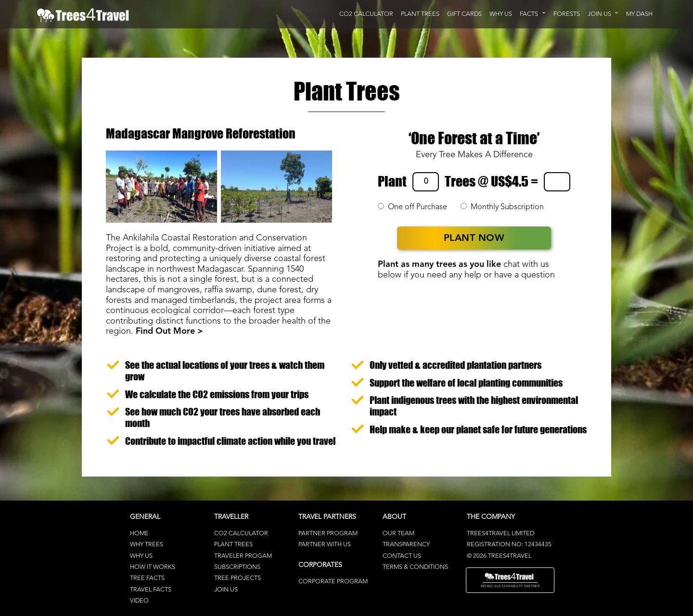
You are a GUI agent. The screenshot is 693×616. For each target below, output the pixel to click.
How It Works (153, 567)
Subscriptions (237, 567)
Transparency (406, 545)
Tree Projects (237, 578)
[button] (533, 14)
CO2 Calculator (241, 534)
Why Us (141, 556)
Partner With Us (325, 545)
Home (139, 534)
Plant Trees (233, 545)
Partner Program (328, 534)
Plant (392, 182)
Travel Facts (151, 590)
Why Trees (147, 545)
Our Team (398, 534)
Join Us (226, 590)
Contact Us (402, 556)
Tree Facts (147, 578)
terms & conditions (415, 567)
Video (139, 601)
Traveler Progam (243, 556)
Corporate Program (333, 582)
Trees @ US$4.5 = (491, 182)
